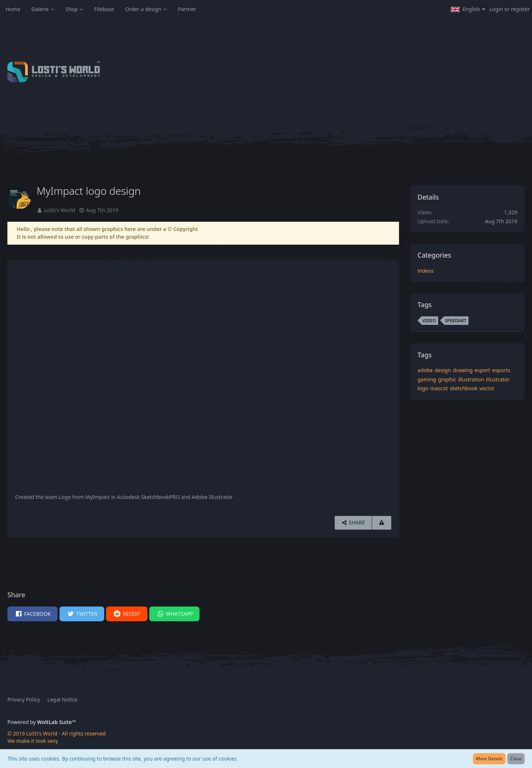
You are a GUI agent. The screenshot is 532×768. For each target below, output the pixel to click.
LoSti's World (59, 210)
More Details (489, 759)
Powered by (42, 722)
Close (516, 759)
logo (423, 388)
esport (482, 370)
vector (487, 388)
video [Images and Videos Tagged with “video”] (429, 321)
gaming (427, 379)
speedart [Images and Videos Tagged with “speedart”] (456, 321)
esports (501, 370)
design (443, 370)
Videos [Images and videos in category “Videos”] (426, 271)
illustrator (498, 379)
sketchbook (464, 388)
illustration (471, 379)
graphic (447, 379)
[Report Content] (382, 523)
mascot (439, 388)
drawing (463, 370)
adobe (425, 370)
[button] (468, 9)
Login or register (510, 9)
